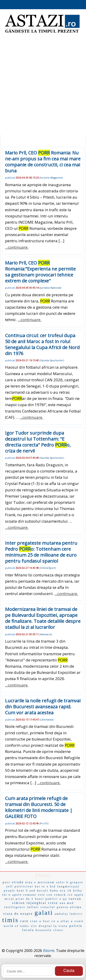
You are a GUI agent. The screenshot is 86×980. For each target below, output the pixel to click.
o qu (63, 899)
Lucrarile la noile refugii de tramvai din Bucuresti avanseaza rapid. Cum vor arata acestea (43, 707)
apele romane (25, 895)
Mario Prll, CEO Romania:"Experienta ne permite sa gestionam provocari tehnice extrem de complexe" (40, 272)
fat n (7, 895)
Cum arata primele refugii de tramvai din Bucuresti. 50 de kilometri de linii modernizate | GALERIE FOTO (39, 807)
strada (18, 882)
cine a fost (40, 921)
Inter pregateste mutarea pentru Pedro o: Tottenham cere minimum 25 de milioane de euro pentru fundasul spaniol (41, 552)
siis (34, 926)
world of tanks (16, 926)
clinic (59, 930)
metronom (46, 882)
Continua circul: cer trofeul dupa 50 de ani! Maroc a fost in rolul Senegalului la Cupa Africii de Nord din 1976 (42, 344)
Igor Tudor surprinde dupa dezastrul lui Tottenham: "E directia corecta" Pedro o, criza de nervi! (38, 442)
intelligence (15, 907)
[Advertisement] (43, 87)
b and (31, 891)
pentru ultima (69, 907)
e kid (51, 886)
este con (45, 895)
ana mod (67, 903)
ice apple (76, 895)
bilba (78, 891)
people (10, 891)
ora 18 (66, 890)
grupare (77, 882)
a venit (77, 921)
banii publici (46, 899)
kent (21, 891)
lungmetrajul (68, 886)
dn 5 (30, 899)
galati (44, 913)
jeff (10, 886)
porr (6, 882)
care (24, 921)
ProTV (44, 823)
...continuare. (17, 247)
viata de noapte (18, 914)
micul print (14, 899)
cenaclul (48, 907)
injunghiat (37, 903)
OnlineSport (48, 568)
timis (10, 920)
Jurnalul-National (50, 288)
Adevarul (46, 634)
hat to (40, 886)
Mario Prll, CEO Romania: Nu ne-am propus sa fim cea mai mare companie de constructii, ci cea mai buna (43, 162)
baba (54, 890)
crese (53, 903)
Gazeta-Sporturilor (52, 360)
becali (43, 890)
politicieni (24, 886)
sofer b (62, 882)
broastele (44, 930)
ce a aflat (60, 921)
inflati (33, 907)
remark (60, 895)
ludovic (76, 914)
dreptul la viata (53, 926)
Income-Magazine (51, 178)
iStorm (49, 951)
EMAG (43, 875)
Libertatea (46, 719)
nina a (31, 882)
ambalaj (61, 914)
